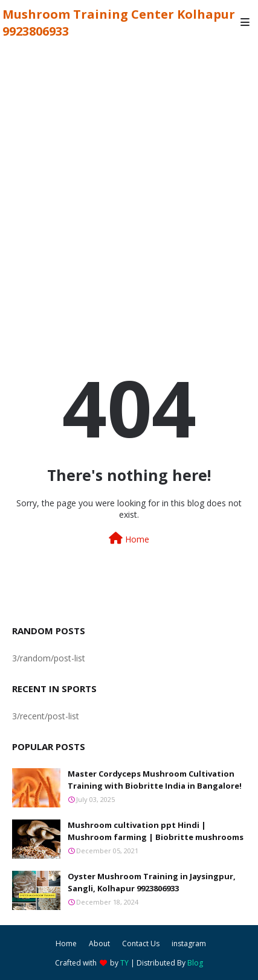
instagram (189, 943)
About (99, 943)
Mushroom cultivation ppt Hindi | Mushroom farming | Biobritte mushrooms (156, 831)
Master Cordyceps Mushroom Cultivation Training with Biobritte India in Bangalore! (155, 780)
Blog (195, 963)
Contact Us (141, 943)
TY (124, 963)
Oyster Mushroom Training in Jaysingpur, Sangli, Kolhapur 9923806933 (152, 882)
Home (129, 539)
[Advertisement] (129, 179)
